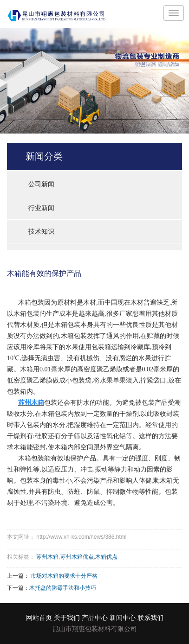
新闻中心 (123, 618)
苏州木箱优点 (77, 557)
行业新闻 (41, 208)
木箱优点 (106, 557)
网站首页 (39, 618)
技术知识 (41, 231)
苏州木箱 (47, 557)
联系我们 (150, 618)
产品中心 (95, 618)
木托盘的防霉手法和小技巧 (63, 588)
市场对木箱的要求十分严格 (64, 576)
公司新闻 (41, 184)
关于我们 (67, 618)
